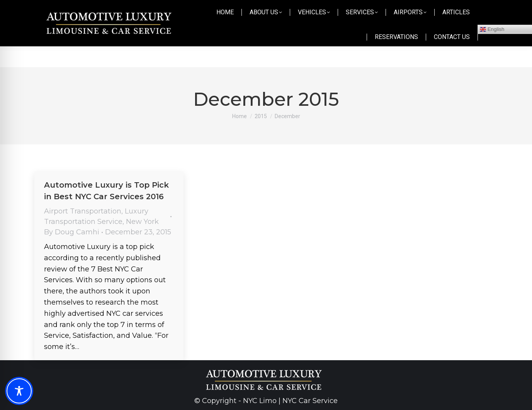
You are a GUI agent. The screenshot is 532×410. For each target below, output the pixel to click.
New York (142, 222)
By (72, 232)
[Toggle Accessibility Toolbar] (19, 391)
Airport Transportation (83, 211)
